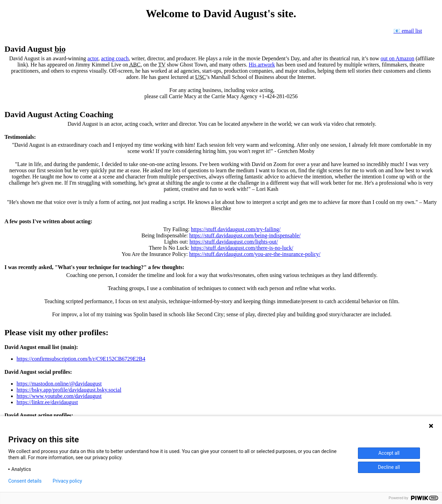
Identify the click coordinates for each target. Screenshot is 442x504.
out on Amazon (398, 58)
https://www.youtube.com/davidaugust (59, 396)
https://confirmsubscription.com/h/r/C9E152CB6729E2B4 (81, 359)
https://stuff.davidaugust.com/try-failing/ (236, 229)
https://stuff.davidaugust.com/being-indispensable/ (245, 235)
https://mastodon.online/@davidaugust (59, 384)
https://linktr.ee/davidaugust (47, 402)
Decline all (389, 467)
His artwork (262, 65)
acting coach (115, 58)
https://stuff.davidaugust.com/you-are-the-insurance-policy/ (255, 254)
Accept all (389, 453)
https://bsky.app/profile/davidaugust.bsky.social (69, 390)
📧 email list (408, 31)
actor (93, 58)
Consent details (25, 481)
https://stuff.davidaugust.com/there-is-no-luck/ (242, 248)
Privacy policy (67, 481)
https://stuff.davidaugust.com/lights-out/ (234, 242)
